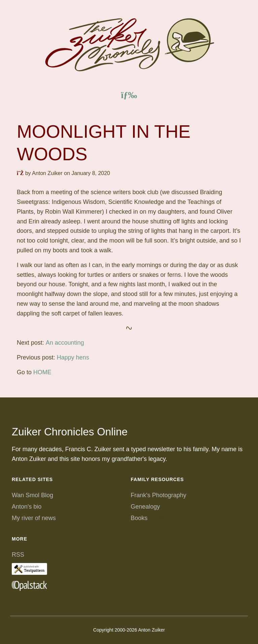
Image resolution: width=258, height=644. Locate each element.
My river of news (34, 518)
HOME (42, 372)
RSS (18, 555)
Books (139, 518)
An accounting (65, 343)
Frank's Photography (159, 495)
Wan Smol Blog (32, 495)
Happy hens (73, 357)
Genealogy (145, 507)
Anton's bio (27, 507)
